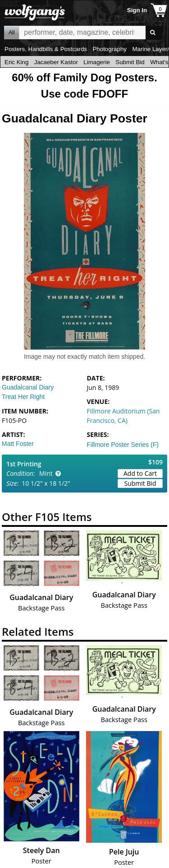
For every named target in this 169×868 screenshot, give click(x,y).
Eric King (16, 62)
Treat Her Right (23, 397)
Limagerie (97, 62)
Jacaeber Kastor (56, 62)
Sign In (137, 10)
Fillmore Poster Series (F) (123, 445)
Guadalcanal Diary (28, 387)
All (11, 33)
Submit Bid (130, 62)
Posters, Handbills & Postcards (46, 49)
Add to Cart (140, 473)
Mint (46, 473)
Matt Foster (18, 444)
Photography (110, 49)
